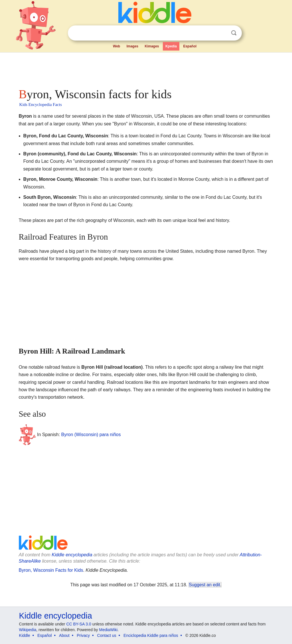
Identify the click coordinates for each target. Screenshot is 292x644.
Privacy (83, 635)
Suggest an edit (204, 585)
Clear (222, 33)
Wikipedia (28, 630)
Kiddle (25, 635)
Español (190, 46)
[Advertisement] (146, 69)
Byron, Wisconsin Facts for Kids (51, 570)
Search (234, 33)
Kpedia (171, 46)
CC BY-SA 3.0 (79, 624)
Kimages (152, 46)
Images (132, 46)
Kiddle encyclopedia (72, 555)
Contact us (107, 635)
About (64, 635)
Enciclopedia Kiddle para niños (151, 635)
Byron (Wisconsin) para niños (91, 435)
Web (116, 46)
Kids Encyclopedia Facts (41, 105)
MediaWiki (109, 630)
